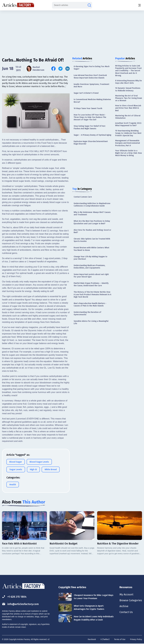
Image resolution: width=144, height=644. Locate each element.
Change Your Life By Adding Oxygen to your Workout (90, 258)
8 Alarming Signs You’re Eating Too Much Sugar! (92, 68)
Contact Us (126, 612)
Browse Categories (131, 600)
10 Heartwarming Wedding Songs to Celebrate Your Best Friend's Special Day (128, 133)
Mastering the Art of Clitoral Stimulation (128, 117)
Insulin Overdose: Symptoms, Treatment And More (91, 85)
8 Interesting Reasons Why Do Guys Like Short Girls (129, 82)
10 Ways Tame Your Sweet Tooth (88, 108)
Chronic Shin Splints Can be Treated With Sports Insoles (92, 240)
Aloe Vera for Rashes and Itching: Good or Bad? (92, 231)
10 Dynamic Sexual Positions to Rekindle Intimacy (128, 89)
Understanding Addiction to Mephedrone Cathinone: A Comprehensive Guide (92, 205)
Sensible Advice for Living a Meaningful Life (91, 322)
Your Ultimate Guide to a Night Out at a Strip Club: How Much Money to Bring (128, 153)
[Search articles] (89, 5)
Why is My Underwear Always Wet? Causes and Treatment (92, 213)
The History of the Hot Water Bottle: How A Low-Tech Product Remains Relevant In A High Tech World (92, 294)
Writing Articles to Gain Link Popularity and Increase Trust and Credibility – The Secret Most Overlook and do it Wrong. (128, 71)
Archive (124, 606)
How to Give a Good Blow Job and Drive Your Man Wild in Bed (128, 108)
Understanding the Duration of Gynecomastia (87, 313)
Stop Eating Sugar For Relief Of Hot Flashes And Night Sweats (89, 127)
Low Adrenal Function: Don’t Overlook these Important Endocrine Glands (90, 76)
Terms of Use (120, 639)
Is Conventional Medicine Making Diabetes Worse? (92, 101)
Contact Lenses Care (83, 197)
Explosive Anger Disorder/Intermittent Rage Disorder (91, 143)
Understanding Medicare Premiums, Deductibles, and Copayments (89, 267)
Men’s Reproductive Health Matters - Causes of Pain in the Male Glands (90, 305)
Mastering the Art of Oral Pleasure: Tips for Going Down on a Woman (129, 98)
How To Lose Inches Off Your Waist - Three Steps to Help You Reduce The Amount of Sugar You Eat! (90, 117)
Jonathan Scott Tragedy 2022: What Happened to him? (128, 124)
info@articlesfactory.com (20, 604)
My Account (126, 594)
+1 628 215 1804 (14, 597)
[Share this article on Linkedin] (68, 69)
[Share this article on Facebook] (53, 69)
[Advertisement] (72, 31)
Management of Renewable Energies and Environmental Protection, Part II (128, 143)
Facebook (92, 639)
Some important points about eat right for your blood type (91, 276)
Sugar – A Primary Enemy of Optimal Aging (92, 135)
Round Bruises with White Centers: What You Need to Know (91, 249)
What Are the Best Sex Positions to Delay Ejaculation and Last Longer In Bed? (92, 222)
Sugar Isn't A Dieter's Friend (86, 93)
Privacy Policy (136, 639)
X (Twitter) (105, 639)
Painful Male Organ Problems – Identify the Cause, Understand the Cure (91, 284)
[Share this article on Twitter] (60, 69)
